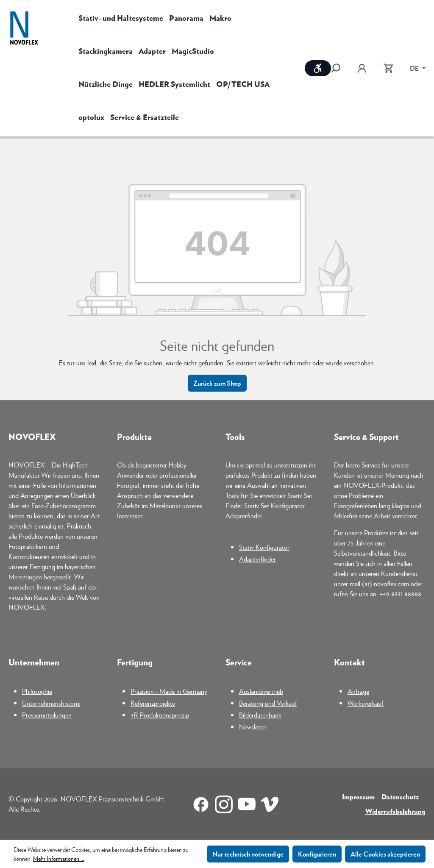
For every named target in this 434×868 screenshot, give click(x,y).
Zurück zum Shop (217, 383)
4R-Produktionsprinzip (160, 715)
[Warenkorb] (388, 68)
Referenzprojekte (153, 703)
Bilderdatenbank (260, 715)
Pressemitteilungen (47, 715)
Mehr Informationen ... (59, 858)
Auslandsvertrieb (261, 691)
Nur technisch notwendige (248, 854)
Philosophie (37, 691)
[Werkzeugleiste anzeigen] (318, 68)
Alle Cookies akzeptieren (385, 854)
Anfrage (358, 691)
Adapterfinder (257, 559)
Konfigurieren (317, 854)
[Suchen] (340, 68)
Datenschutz (400, 797)
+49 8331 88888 (401, 594)
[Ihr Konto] (362, 68)
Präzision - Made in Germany (169, 691)
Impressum (358, 797)
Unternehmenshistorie (51, 703)
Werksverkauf (366, 703)
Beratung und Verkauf (268, 703)
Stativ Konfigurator (264, 547)
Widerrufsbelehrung (395, 811)
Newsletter (253, 727)
